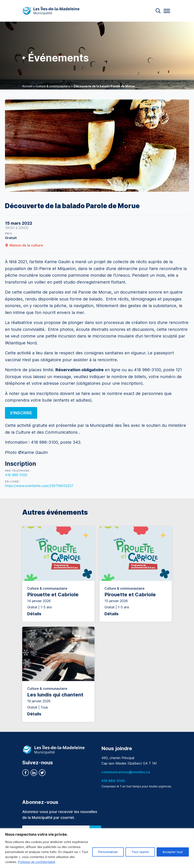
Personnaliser (108, 852)
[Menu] (167, 11)
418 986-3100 (16, 475)
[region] (97, 848)
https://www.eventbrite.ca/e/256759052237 (39, 486)
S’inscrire (21, 413)
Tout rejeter (140, 852)
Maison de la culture (24, 245)
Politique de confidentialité (37, 862)
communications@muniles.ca (126, 772)
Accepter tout (173, 852)
